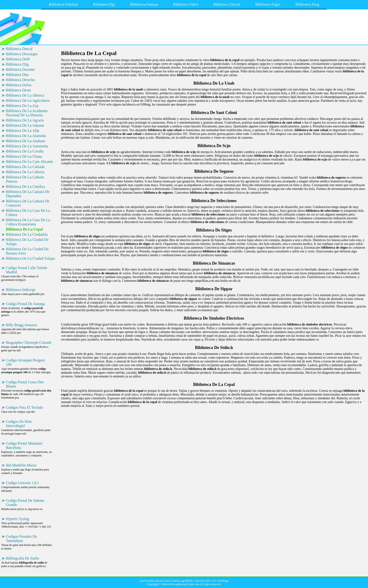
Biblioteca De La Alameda (26, 136)
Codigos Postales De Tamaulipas (21, 539)
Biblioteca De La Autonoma (27, 146)
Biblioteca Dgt (104, 4)
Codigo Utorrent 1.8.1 (22, 483)
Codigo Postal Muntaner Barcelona (24, 445)
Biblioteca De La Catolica (25, 186)
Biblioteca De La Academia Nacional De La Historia (27, 113)
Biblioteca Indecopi (21, 290)
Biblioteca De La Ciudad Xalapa (30, 258)
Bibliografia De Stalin (22, 558)
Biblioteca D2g (17, 64)
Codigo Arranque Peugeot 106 (25, 362)
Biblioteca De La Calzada (25, 167)
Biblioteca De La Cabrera (25, 172)
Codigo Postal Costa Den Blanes (25, 384)
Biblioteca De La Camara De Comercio (28, 203)
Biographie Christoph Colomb (29, 343)
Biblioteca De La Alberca (25, 95)
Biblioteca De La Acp (22, 106)
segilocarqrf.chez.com (187, 584)
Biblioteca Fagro (268, 4)
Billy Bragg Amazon (21, 325)
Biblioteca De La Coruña (25, 151)
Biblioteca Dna (17, 75)
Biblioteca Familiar (63, 4)
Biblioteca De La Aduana (25, 125)
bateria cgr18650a (183, 581)
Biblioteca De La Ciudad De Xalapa (27, 242)
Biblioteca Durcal (19, 49)
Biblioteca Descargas (22, 54)
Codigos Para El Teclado (24, 407)
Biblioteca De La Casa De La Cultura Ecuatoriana (28, 222)
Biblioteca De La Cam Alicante (29, 162)
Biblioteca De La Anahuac (26, 141)
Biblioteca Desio (18, 90)
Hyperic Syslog (17, 519)
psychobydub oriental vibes (155, 581)
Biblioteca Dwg (307, 4)
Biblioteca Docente (20, 69)
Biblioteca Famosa (144, 4)
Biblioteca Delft (18, 59)
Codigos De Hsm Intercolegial (19, 424)
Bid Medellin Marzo (21, 465)
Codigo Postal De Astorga (25, 304)
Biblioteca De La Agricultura (28, 100)
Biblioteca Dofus (19, 85)
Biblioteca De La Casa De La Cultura (28, 213)
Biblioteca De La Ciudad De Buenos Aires (27, 251)
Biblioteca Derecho (20, 80)
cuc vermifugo (220, 581)
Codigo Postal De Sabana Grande (25, 503)
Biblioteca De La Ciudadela (27, 234)
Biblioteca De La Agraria (25, 120)
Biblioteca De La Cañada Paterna (25, 179)
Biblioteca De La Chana (24, 156)
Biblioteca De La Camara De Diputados (28, 194)
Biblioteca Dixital (227, 4)
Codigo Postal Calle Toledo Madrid (27, 270)
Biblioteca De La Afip (23, 131)
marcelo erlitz (202, 581)
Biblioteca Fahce (186, 4)
